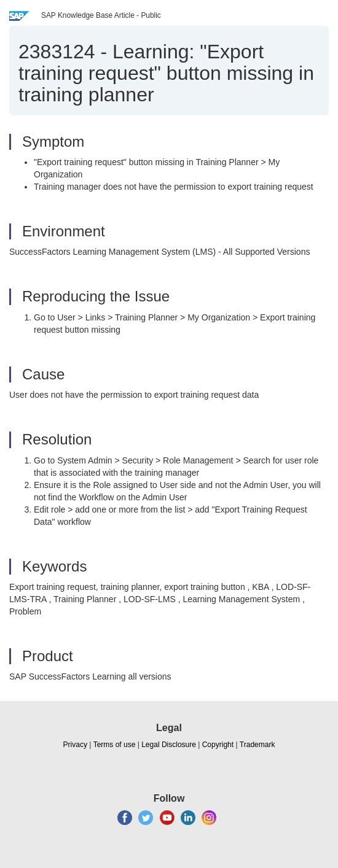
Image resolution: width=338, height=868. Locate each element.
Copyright (218, 745)
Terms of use (115, 745)
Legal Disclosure (169, 745)
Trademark (257, 745)
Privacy (75, 745)
